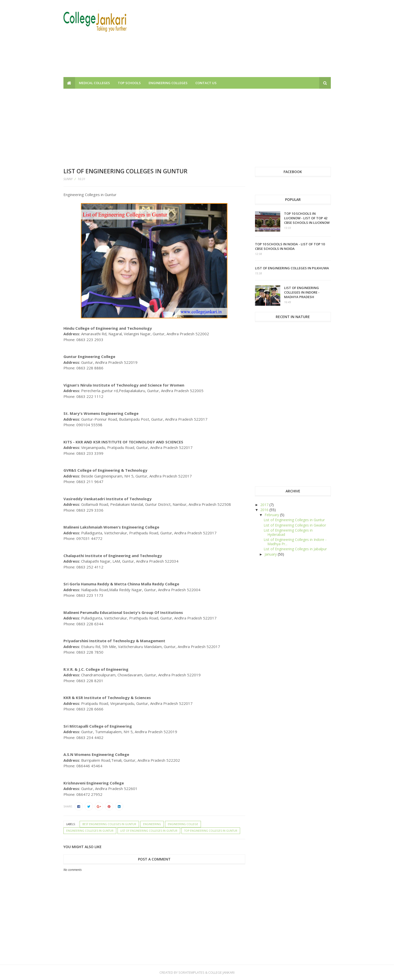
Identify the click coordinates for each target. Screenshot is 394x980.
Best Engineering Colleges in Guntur (109, 824)
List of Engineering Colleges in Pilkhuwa (292, 268)
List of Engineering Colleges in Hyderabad (288, 532)
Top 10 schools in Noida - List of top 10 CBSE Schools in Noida (290, 246)
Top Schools (129, 83)
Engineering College (183, 824)
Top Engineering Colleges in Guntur (211, 831)
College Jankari (221, 972)
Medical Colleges (94, 83)
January (271, 554)
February (272, 515)
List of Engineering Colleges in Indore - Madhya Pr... (295, 542)
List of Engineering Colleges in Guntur (149, 831)
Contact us (206, 83)
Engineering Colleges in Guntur (90, 831)
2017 (265, 505)
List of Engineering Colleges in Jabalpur (295, 549)
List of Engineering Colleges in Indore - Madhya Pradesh (302, 292)
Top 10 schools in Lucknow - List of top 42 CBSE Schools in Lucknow (307, 218)
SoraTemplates (191, 972)
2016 (265, 510)
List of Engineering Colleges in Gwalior (295, 525)
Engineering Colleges (168, 83)
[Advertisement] (239, 42)
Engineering (152, 824)
